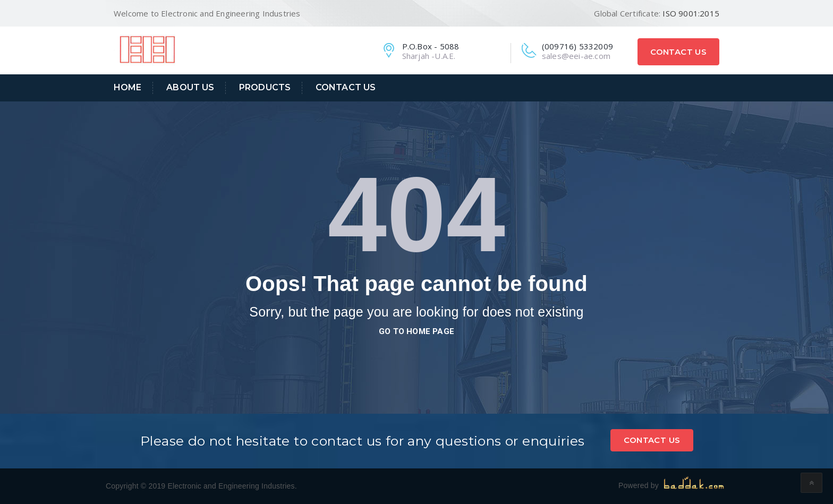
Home (128, 87)
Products (265, 87)
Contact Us (678, 52)
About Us (190, 87)
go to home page (416, 331)
